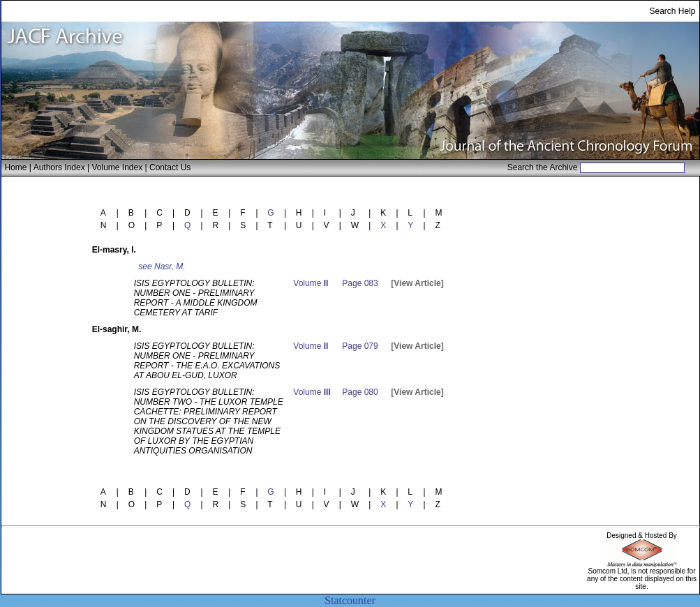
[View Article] (417, 283)
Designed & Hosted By (642, 535)
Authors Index (59, 167)
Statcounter (350, 600)
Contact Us (170, 167)
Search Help (672, 11)
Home (16, 167)
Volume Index (117, 167)
